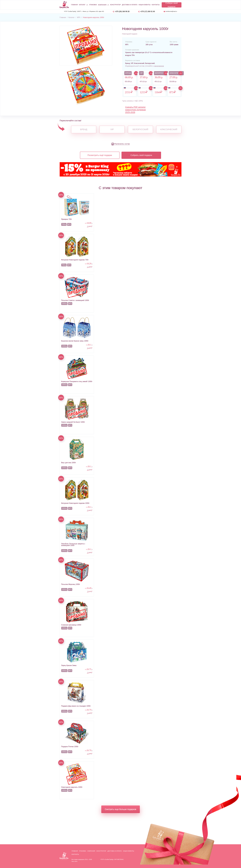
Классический (169, 129)
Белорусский (140, 129)
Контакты (156, 5)
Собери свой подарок (171, 5)
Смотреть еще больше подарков (121, 809)
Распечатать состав (122, 144)
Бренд (84, 129)
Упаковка (93, 5)
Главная (74, 5)
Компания (91, 851)
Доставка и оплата (130, 5)
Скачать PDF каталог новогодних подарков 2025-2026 (135, 110)
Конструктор (115, 5)
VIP (112, 129)
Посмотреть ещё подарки (100, 155)
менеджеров (159, 66)
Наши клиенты (144, 5)
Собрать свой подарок (141, 155)
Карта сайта (75, 861)
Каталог (82, 5)
